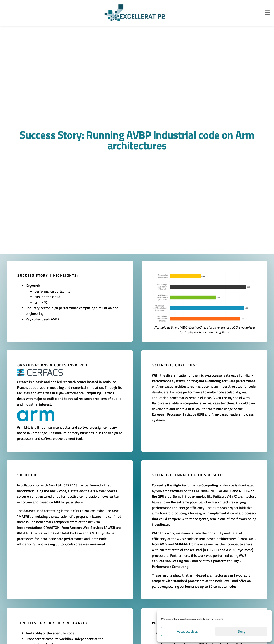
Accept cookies (187, 631)
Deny (242, 631)
